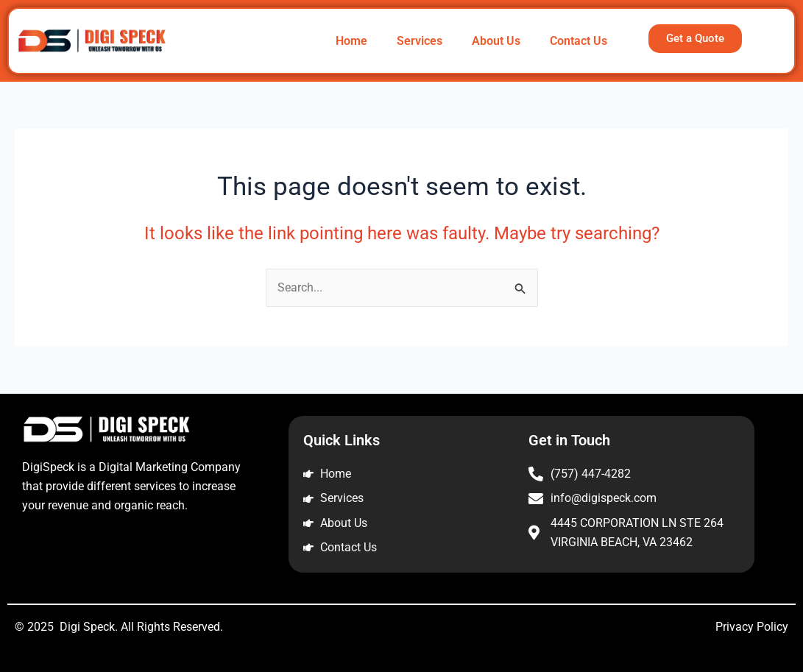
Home (351, 41)
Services (420, 41)
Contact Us (579, 41)
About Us (496, 41)
